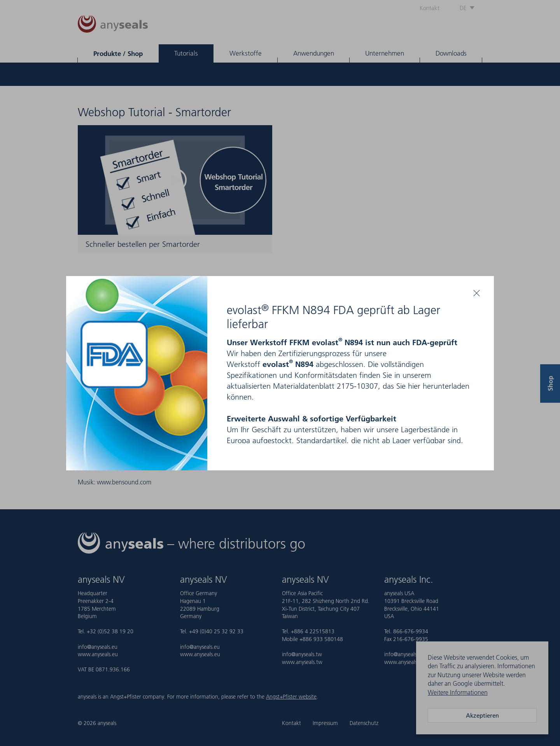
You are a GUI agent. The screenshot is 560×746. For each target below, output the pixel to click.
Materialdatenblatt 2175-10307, (327, 386)
